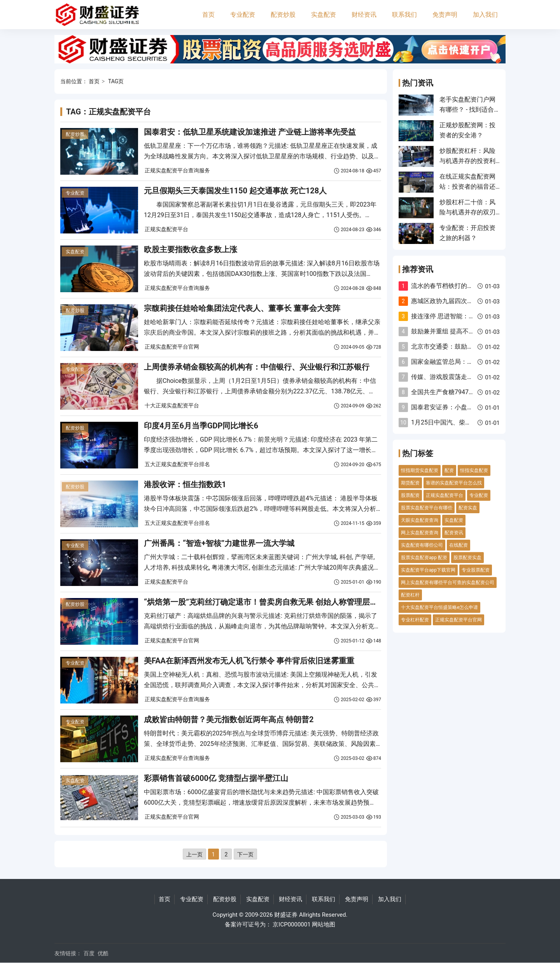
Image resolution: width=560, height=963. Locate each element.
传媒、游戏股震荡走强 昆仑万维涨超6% (466, 377)
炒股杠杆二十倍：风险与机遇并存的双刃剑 (467, 212)
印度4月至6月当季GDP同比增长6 (201, 426)
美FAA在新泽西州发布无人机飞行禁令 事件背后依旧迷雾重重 (249, 661)
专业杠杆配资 (415, 620)
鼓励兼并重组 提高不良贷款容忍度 (458, 331)
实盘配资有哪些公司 (422, 545)
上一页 (194, 854)
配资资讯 (454, 533)
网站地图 (324, 924)
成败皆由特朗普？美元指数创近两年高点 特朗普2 (229, 719)
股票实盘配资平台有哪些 (427, 508)
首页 (208, 15)
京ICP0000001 (291, 924)
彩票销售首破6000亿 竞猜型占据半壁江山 (216, 778)
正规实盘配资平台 (166, 229)
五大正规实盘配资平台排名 (177, 464)
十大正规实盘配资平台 (172, 405)
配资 (449, 470)
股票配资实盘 (467, 558)
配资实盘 (468, 508)
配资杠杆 (410, 595)
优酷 (103, 953)
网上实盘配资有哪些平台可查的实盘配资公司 (448, 582)
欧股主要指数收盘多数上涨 (191, 249)
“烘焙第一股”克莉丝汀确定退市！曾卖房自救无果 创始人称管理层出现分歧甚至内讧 (288, 602)
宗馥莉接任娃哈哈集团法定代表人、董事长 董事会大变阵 (242, 308)
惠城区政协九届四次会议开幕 (451, 301)
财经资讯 (364, 15)
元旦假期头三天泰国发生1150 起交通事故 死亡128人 (235, 191)
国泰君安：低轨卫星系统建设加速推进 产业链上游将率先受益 (250, 132)
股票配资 (410, 495)
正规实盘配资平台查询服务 (177, 170)
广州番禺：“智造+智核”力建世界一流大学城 (219, 543)
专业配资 (243, 15)
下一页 (245, 854)
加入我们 (485, 15)
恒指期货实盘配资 (420, 470)
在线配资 (458, 545)
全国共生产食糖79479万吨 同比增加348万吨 (472, 392)
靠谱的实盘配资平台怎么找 (454, 483)
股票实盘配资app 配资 (424, 558)
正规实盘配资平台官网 (172, 347)
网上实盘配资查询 (420, 533)
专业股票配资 (476, 570)
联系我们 (404, 15)
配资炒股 (283, 15)
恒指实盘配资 (474, 470)
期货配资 (410, 483)
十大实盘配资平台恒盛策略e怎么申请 (439, 607)
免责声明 (445, 15)
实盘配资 (324, 15)
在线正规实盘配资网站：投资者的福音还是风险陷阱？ (467, 187)
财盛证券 (286, 915)
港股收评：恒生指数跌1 (185, 484)
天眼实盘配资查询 (420, 520)
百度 (89, 953)
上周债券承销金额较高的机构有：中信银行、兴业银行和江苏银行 (257, 367)
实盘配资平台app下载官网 (428, 570)
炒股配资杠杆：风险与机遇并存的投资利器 (467, 161)
